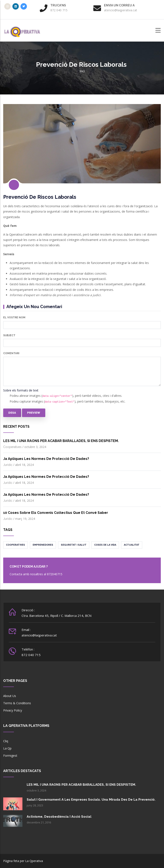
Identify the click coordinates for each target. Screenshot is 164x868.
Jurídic (8, 465)
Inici (82, 71)
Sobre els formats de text (21, 390)
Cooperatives (12, 447)
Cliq (6, 741)
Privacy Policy (13, 710)
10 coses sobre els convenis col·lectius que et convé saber (56, 513)
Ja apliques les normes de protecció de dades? (46, 459)
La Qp (7, 748)
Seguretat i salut (74, 545)
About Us (10, 696)
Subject (9, 335)
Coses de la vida (105, 545)
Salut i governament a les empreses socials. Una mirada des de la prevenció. (91, 800)
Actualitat (132, 545)
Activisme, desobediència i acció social (59, 817)
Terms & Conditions (17, 703)
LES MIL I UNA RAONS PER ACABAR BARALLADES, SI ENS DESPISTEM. (61, 441)
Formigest (10, 756)
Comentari (11, 353)
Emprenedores (43, 545)
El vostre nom (14, 317)
